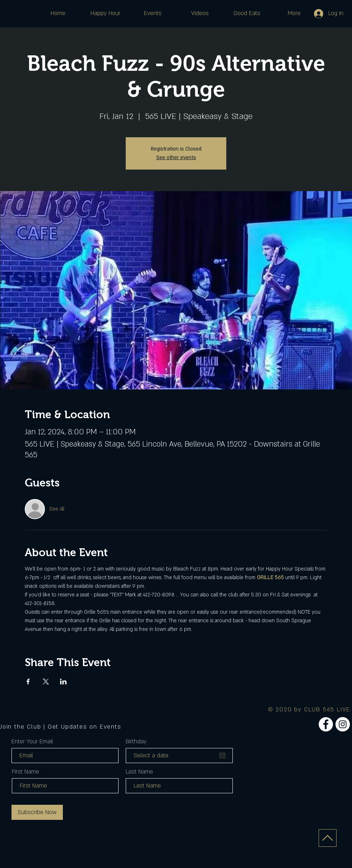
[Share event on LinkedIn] (63, 682)
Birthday (136, 742)
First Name (26, 772)
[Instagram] (343, 724)
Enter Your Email (32, 742)
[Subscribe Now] (37, 812)
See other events (176, 158)
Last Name (139, 772)
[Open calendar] (222, 756)
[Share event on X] (46, 682)
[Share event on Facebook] (28, 682)
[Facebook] (326, 724)
